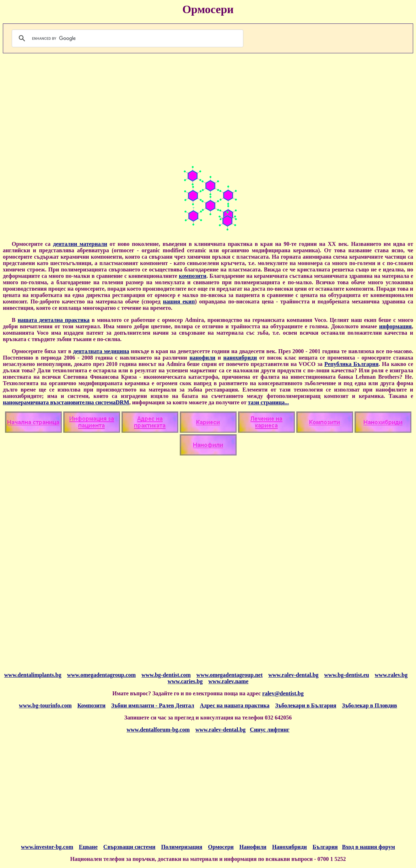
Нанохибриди (290, 847)
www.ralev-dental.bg (220, 730)
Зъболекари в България (306, 705)
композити (193, 276)
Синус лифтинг (269, 730)
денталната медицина (101, 351)
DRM (122, 402)
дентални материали (80, 244)
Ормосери (221, 847)
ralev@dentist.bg (283, 693)
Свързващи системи (129, 847)
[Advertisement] (208, 109)
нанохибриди (240, 358)
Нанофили (253, 847)
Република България (352, 364)
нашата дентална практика (54, 320)
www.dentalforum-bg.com (158, 730)
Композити (91, 705)
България (325, 847)
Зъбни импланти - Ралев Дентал (153, 705)
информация (395, 326)
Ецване (88, 847)
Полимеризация (182, 847)
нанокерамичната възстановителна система (59, 402)
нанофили (202, 358)
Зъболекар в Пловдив (370, 705)
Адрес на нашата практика (235, 705)
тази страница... (268, 402)
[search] (126, 38)
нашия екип (179, 301)
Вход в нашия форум (369, 847)
